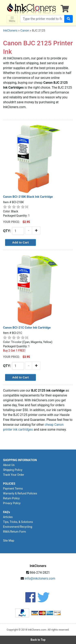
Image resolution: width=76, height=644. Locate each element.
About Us (9, 465)
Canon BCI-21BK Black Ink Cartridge (28, 197)
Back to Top (38, 640)
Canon (25, 30)
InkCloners (10, 30)
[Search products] (42, 19)
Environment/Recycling (18, 527)
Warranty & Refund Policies (20, 493)
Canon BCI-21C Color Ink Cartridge (27, 328)
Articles (8, 517)
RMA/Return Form (14, 532)
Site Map (9, 541)
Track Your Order (14, 475)
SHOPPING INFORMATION (20, 460)
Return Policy (11, 498)
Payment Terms (13, 489)
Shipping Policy (13, 470)
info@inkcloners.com (40, 578)
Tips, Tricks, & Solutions (18, 522)
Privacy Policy (12, 503)
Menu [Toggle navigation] (12, 19)
